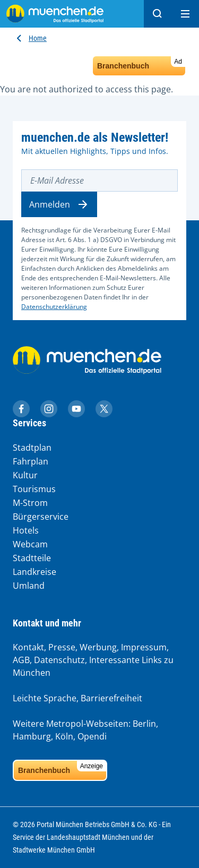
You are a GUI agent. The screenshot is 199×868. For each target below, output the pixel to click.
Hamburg (32, 736)
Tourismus (34, 489)
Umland (29, 586)
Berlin (144, 724)
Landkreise (34, 572)
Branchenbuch (141, 63)
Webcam (30, 544)
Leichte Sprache (45, 698)
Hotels (26, 530)
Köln (64, 736)
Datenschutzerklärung (54, 307)
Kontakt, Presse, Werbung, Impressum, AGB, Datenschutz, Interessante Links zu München (93, 660)
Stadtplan (32, 448)
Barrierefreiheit (111, 698)
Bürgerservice (41, 517)
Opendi (92, 736)
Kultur (25, 475)
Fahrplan (31, 461)
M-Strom (30, 503)
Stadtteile (32, 558)
